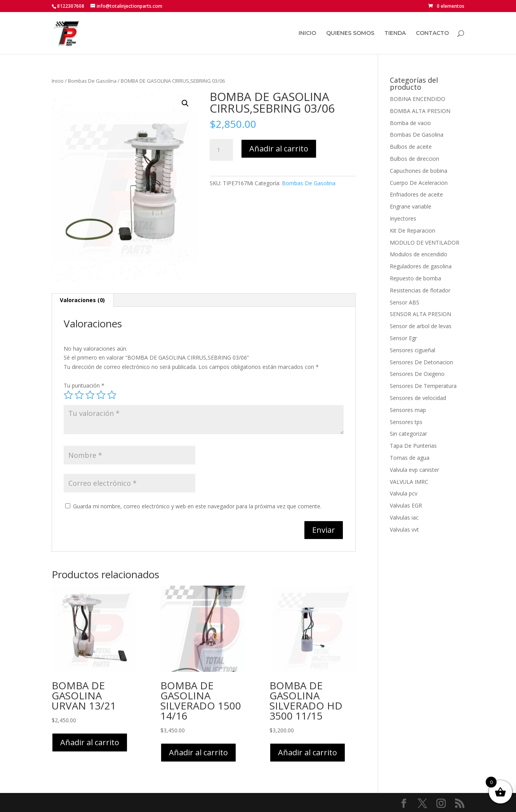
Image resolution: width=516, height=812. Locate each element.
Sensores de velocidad (418, 398)
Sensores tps (406, 422)
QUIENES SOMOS (350, 33)
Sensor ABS (405, 302)
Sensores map (408, 410)
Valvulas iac (404, 517)
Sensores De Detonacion (421, 362)
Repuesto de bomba (415, 278)
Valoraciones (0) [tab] (82, 300)
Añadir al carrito (279, 149)
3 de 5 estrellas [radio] (90, 395)
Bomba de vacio (410, 123)
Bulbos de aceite (411, 147)
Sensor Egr (403, 338)
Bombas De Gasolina (92, 81)
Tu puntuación (84, 385)
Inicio (58, 81)
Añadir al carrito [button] (90, 742)
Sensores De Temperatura (423, 386)
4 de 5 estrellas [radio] (101, 395)
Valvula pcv (404, 493)
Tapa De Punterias (413, 446)
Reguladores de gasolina (421, 266)
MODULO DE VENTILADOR (425, 243)
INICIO (307, 33)
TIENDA (395, 33)
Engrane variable (411, 206)
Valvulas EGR (406, 505)
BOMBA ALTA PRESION (420, 111)
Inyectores (403, 218)
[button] (185, 103)
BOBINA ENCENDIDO (418, 99)
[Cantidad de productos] (221, 150)
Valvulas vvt (404, 529)
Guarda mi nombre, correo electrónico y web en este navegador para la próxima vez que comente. (197, 506)
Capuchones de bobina (419, 171)
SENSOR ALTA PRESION (420, 314)
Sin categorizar (408, 434)
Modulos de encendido (419, 254)
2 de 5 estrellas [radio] (79, 395)
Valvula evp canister (414, 470)
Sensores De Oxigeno (417, 374)
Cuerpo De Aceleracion (419, 183)
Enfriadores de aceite (416, 194)
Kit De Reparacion (413, 230)
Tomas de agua (410, 458)
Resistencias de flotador (420, 290)
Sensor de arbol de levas (421, 326)
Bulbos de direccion (414, 159)
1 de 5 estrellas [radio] (68, 395)
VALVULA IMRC (409, 482)
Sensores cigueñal (413, 350)
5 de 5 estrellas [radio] (112, 395)
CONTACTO (432, 33)
